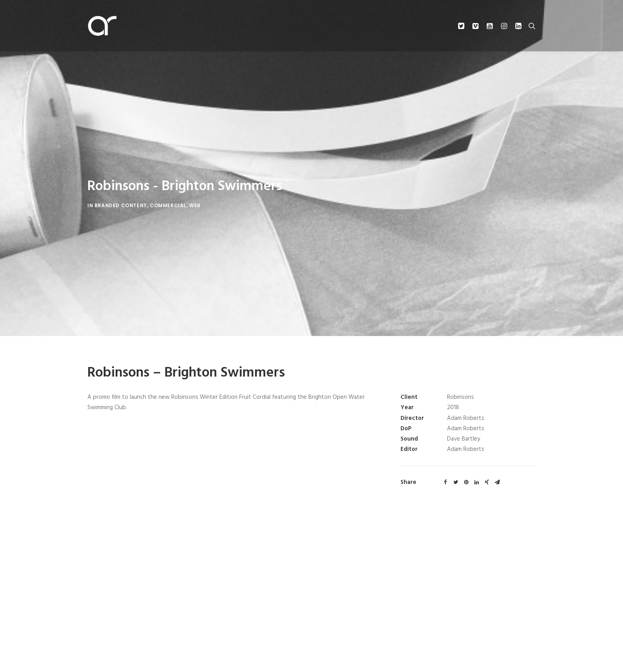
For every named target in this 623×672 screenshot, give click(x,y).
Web (195, 200)
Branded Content (121, 200)
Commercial (168, 200)
